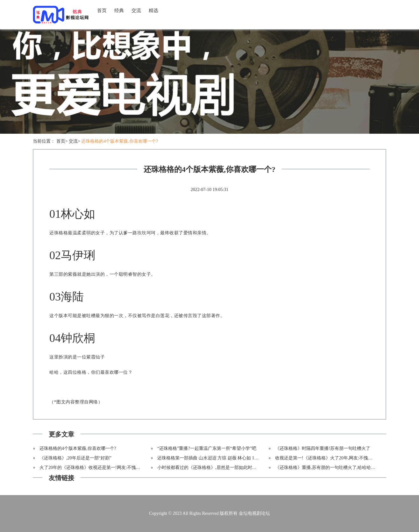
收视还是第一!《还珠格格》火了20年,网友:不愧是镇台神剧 (333, 458)
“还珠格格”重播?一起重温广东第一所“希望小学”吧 (207, 448)
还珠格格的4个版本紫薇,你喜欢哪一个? (120, 141)
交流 (136, 11)
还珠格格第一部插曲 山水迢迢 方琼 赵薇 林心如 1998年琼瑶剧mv (221, 458)
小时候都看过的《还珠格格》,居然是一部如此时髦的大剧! (214, 468)
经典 (119, 11)
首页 (102, 11)
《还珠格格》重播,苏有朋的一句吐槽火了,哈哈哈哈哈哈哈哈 (334, 468)
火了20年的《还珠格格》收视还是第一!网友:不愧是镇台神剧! (99, 468)
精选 (153, 11)
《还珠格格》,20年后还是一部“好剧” (75, 458)
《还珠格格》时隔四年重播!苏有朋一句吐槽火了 (323, 448)
